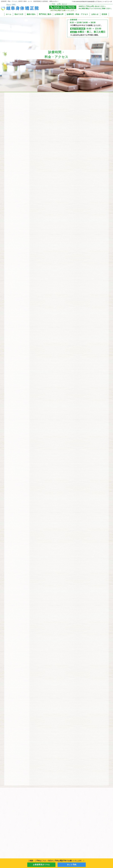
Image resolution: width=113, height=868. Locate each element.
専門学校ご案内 (45, 14)
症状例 (104, 14)
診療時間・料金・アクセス (77, 14)
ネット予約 (72, 865)
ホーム (9, 14)
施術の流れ (31, 14)
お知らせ (95, 14)
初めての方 (19, 14)
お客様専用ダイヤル (41, 865)
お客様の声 (59, 14)
